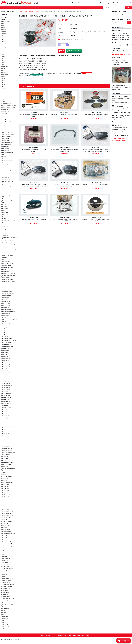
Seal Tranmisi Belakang (8, 495)
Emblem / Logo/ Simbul (8, 199)
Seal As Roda (5, 474)
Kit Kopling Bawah (7, 305)
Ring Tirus (5, 460)
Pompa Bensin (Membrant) (9, 422)
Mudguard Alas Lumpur (8, 375)
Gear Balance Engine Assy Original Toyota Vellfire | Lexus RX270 (65, 220)
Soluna (4, 91)
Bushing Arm (5, 151)
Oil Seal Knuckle (6, 381)
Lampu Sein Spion (6, 330)
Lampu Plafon (6, 328)
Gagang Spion (6, 229)
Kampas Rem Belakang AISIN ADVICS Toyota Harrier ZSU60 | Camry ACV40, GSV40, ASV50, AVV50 (96, 151)
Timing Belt (5, 601)
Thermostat (5, 590)
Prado (4, 77)
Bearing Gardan (6, 130)
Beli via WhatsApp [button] (74, 51)
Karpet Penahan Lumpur (8, 293)
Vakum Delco (5, 608)
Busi (3, 155)
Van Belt (4, 613)
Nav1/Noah (5, 75)
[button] (124, 641)
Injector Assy (5, 251)
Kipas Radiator (6, 297)
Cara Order (117, 3)
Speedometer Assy (7, 552)
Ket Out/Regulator (7, 295)
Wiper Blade (5, 625)
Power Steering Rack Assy (8, 432)
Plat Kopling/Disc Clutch (8, 418)
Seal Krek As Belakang (8, 482)
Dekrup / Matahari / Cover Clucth (8, 182)
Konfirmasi (86, 3)
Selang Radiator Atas (7, 513)
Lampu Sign (5, 332)
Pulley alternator (6, 436)
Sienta (4, 89)
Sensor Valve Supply (7, 536)
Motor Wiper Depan (7, 369)
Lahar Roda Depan (7, 322)
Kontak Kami (126, 3)
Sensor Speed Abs (7, 532)
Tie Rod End (5, 595)
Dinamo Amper (6, 185)
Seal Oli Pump (6, 489)
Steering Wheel (6, 564)
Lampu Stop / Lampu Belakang (9, 334)
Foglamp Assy (6, 223)
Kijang (4, 62)
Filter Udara (5, 217)
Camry (4, 29)
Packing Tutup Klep (7, 393)
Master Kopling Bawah (8, 346)
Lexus (4, 68)
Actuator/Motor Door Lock (9, 108)
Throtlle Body (6, 593)
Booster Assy (6, 138)
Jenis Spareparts (6, 103)
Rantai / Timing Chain (7, 444)
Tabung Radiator (6, 582)
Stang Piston (5, 560)
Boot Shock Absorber (7, 142)
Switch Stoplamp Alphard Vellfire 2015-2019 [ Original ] (34, 150)
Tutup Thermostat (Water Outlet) (8, 606)
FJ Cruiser (5, 44)
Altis (3, 23)
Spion (4, 554)
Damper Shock (6, 177)
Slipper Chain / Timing (7, 550)
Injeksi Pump (5, 253)
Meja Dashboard (6, 350)
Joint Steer (5, 257)
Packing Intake (6, 391)
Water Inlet (5, 617)
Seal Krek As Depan (7, 485)
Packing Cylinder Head (8, 385)
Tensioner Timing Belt (8, 586)
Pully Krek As (5, 438)
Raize (4, 83)
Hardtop (4, 50)
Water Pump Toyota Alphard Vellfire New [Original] (65, 115)
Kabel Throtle (6, 271)
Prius (4, 81)
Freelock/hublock (7, 225)
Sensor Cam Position (7, 521)
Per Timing (5, 406)
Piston (4, 414)
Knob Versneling (6, 314)
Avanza (4, 25)
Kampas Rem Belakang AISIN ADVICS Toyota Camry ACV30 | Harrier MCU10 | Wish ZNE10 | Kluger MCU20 (34, 186)
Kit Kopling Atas (6, 303)
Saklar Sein (5, 472)
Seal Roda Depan (6, 493)
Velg (3, 615)
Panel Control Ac (6, 395)
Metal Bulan (5, 352)
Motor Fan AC (6, 361)
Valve (4, 610)
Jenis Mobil (4, 17)
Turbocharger (6, 603)
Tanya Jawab (95, 3)
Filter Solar (5, 215)
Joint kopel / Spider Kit (8, 255)
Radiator (4, 442)
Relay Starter (5, 456)
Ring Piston (5, 458)
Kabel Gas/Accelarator (8, 263)
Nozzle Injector (6, 377)
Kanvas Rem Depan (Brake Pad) (9, 282)
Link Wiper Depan (6, 342)
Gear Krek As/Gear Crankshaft (10, 231)
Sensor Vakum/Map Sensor (9, 534)
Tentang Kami (77, 3)
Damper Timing (6, 179)
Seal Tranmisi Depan (7, 497)
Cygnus (4, 38)
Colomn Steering (6, 167)
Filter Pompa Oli (6, 213)
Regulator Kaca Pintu (7, 450)
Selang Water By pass (7, 519)
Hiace (4, 54)
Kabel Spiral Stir (6, 269)
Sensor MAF (5, 528)
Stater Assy (5, 562)
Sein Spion (5, 503)
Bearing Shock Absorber (8, 134)
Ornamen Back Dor (7, 383)
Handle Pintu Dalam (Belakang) (10, 245)
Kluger (4, 64)
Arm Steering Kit (6, 116)
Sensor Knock (6, 525)
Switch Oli (5, 576)
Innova (4, 58)
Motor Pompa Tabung (7, 365)
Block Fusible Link (7, 136)
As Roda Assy (6, 120)
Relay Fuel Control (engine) (9, 452)
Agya (3, 19)
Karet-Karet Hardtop (7, 291)
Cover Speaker (6, 173)
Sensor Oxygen (6, 529)
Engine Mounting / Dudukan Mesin (9, 202)
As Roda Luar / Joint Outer (9, 122)
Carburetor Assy (6, 159)
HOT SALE (4, 15)
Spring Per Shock (6, 558)
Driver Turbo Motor (7, 193)
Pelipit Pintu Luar (6, 402)
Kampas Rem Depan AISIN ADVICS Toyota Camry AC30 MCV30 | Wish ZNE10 (65, 185)
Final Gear (5, 219)
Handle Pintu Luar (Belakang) (9, 249)
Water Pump (5, 619)
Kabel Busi (5, 259)
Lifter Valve (5, 336)
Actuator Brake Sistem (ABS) (9, 105)
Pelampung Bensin (7, 397)
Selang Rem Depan (7, 517)
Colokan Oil (5, 165)
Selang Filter (5, 507)
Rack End (4, 440)
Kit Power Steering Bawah (8, 311)
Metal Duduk (5, 355)
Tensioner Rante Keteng (8, 584)
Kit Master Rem (6, 307)
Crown (4, 36)
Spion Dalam (5, 556)
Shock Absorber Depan (8, 546)
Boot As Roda (6, 140)
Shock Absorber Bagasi (8, 542)
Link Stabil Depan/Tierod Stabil (9, 340)
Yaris (3, 101)
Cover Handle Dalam (7, 171)
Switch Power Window (8, 578)
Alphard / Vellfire (6, 21)
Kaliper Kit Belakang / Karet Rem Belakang (9, 276)
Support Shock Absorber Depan (10, 572)
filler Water (5, 204)
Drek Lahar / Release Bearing (9, 191)
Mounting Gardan (7, 373)
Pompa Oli (5, 424)
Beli (61, 51)
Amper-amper (6, 112)
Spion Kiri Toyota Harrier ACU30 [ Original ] (34, 219)
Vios (3, 95)
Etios (4, 42)
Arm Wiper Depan (7, 118)
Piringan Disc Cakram (7, 410)
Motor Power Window (8, 367)
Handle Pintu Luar (7, 247)
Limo (4, 70)
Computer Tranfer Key (8, 169)
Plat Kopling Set (6, 416)
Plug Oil (4, 420)
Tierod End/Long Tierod (8, 599)
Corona (4, 34)
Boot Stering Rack (6, 144)
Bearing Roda (6, 132)
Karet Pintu (5, 287)
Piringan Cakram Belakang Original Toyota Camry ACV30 (96, 220)
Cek (129, 23)
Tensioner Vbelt (6, 588)
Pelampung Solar (6, 399)
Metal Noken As (6, 359)
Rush (4, 87)
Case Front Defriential (8, 161)
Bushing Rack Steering (8, 152)
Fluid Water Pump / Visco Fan (9, 221)
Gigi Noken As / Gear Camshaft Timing (10, 238)
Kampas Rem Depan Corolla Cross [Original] (96, 115)
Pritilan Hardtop (6, 434)
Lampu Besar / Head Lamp (9, 324)
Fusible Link (5, 227)
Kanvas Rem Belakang (8, 279)
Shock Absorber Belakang (8, 544)
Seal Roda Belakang (7, 491)
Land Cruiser (5, 66)
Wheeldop (5, 623)
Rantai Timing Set (6, 446)
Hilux (4, 56)
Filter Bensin (5, 206)
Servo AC (5, 538)
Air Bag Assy (5, 110)
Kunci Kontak (6, 316)
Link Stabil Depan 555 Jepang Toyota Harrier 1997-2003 (34, 115)
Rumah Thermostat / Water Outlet (9, 469)
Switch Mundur (6, 574)
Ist (3, 60)
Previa (4, 79)
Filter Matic (5, 209)
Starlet (4, 93)
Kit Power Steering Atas (8, 310)
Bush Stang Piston (7, 148)
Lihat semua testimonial (119, 140)
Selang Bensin (6, 505)
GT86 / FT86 (5, 48)
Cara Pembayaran (106, 3)
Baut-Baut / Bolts (6, 128)
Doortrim (5, 189)
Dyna (4, 40)
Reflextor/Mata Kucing (8, 448)
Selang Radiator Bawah (8, 515)
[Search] (114, 7)
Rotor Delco (5, 467)
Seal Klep (4, 480)
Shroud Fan (5, 548)
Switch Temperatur (7, 580)
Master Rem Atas (6, 348)
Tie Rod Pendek (6, 597)
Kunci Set (5, 318)
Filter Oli (4, 211)
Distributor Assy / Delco (8, 187)
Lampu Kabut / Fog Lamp (8, 326)
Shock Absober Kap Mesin (8, 540)
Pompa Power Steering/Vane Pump (9, 427)
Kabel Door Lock (6, 261)
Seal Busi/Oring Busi (7, 476)
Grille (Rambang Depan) (8, 241)
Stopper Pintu (6, 566)
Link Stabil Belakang (7, 338)
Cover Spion (5, 175)
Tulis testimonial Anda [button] (119, 138)
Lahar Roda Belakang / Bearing (9, 320)
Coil (3, 163)
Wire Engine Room (7, 627)
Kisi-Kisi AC (5, 299)
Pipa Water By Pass (7, 408)
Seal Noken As (6, 487)
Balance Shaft (6, 124)
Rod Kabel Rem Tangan (8, 462)
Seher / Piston (6, 499)
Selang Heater (6, 509)
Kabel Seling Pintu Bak (8, 267)
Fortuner (5, 46)
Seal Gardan (5, 478)
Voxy (3, 97)
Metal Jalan (5, 357)
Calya (4, 28)
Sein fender (5, 501)
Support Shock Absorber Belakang (8, 569)
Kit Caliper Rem (6, 301)
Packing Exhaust (6, 387)
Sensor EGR (5, 523)
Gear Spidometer (6, 233)
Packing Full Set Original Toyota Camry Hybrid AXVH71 (96, 185)
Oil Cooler (5, 379)
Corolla (4, 32)
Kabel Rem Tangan (7, 265)
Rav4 (3, 85)
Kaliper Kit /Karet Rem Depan (9, 274)
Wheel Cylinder (6, 621)
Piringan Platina (6, 412)
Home (69, 3)
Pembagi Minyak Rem (7, 404)
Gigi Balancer (6, 235)
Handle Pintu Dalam (7, 243)
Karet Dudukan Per (7, 285)
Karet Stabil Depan (7, 289)
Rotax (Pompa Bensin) (8, 464)
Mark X (4, 72)
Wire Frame (5, 629)
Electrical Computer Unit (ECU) (8, 196)
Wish (4, 99)
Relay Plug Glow (6, 454)
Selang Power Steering (8, 511)
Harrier (4, 52)
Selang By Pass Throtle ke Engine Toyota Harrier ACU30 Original (65, 150)
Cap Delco (5, 157)
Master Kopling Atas (7, 344)
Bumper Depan (6, 146)
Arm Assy (5, 114)
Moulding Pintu (6, 371)
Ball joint (4, 126)
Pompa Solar (5, 430)
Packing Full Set (6, 389)
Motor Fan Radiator (7, 363)
